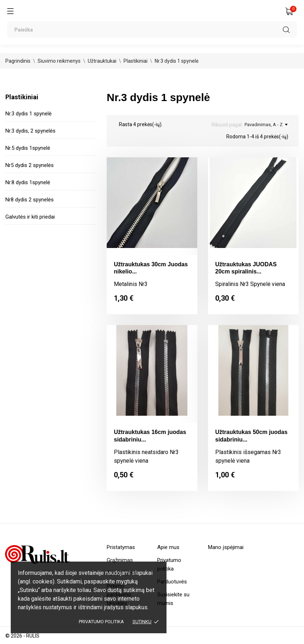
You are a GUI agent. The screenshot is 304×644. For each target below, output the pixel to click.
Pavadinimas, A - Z (266, 125)
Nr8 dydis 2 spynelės (30, 200)
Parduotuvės (172, 582)
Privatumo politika (101, 622)
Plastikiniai (22, 97)
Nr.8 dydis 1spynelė (28, 182)
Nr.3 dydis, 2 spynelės (30, 131)
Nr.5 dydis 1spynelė (28, 148)
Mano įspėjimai (226, 547)
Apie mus (168, 547)
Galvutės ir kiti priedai (30, 217)
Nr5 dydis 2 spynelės (30, 165)
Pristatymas (121, 547)
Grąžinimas (120, 560)
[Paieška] (152, 30)
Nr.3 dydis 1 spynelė (28, 114)
